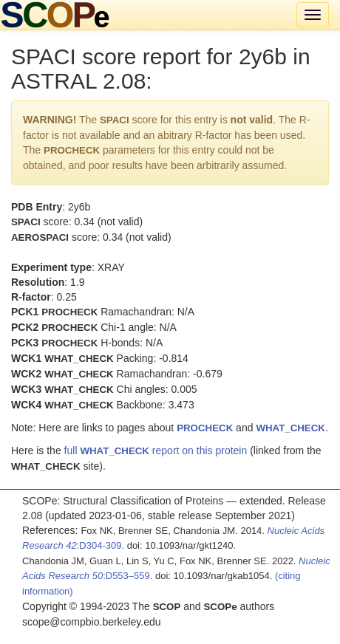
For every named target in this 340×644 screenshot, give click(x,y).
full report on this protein (156, 451)
